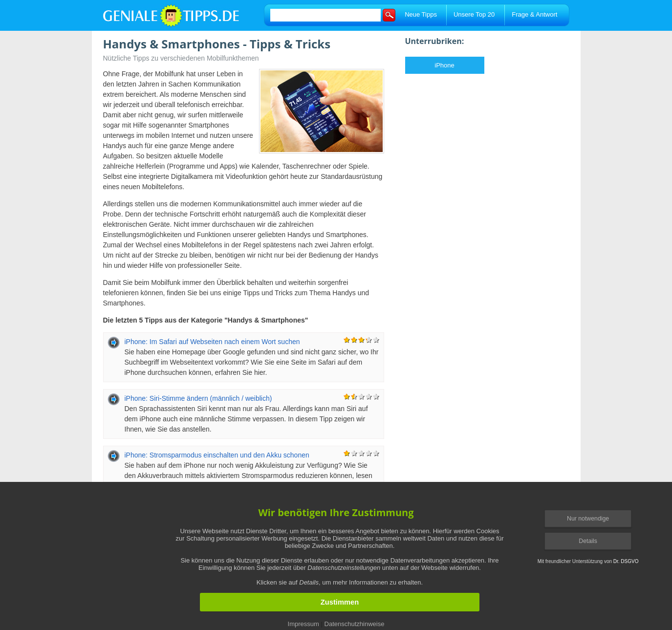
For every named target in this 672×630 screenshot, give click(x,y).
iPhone (444, 65)
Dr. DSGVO (626, 561)
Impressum (303, 624)
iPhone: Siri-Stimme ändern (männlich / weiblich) (198, 398)
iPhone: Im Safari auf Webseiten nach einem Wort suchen (212, 342)
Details (588, 541)
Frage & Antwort (534, 14)
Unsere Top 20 (474, 14)
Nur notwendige (588, 519)
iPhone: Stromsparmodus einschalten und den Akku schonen (217, 455)
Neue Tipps (421, 14)
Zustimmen (340, 602)
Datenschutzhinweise (355, 624)
